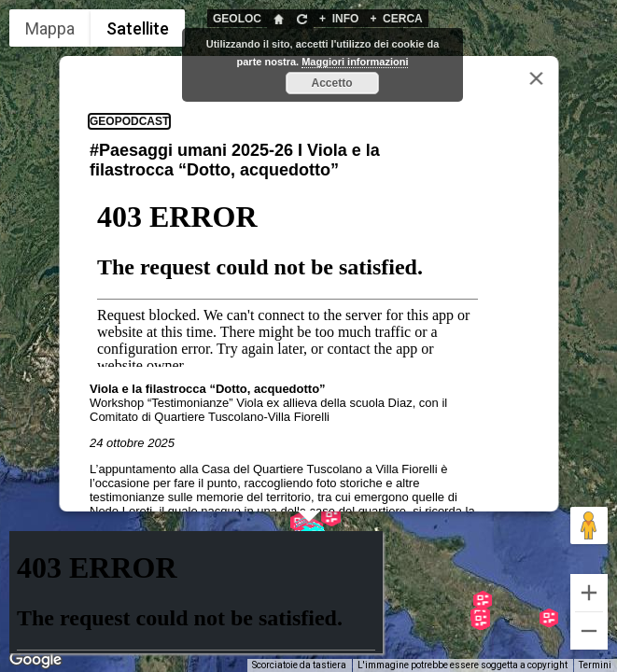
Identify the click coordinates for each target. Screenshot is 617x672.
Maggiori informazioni (355, 62)
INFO (339, 19)
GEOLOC (237, 19)
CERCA (396, 19)
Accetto (331, 83)
